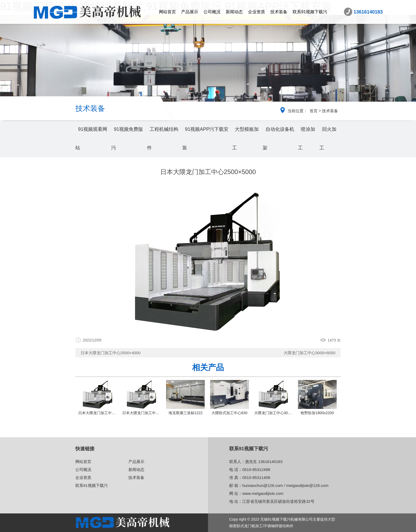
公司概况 (212, 12)
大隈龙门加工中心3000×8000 (310, 353)
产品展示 (190, 12)
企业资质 (257, 12)
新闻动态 (234, 12)
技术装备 (279, 12)
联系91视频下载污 (310, 12)
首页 (314, 111)
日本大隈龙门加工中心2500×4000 (111, 353)
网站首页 (167, 12)
